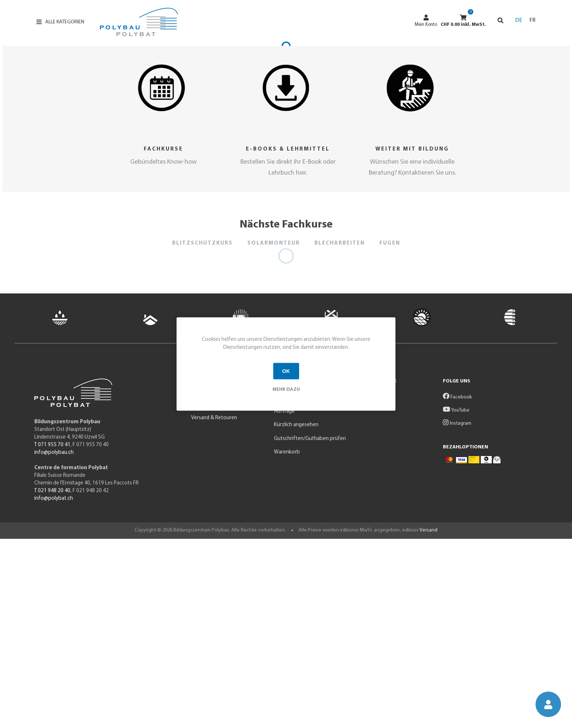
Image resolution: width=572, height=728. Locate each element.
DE (519, 20)
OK (286, 371)
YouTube (456, 599)
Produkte (202, 587)
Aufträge (284, 601)
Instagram (457, 613)
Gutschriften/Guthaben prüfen (310, 628)
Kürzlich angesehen (296, 614)
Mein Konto (426, 21)
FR (532, 20)
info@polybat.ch (54, 688)
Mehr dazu (286, 389)
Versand (428, 720)
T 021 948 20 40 (52, 680)
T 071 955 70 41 (52, 634)
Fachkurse (163, 338)
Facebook (457, 586)
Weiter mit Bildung (412, 338)
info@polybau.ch (54, 642)
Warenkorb (287, 641)
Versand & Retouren (214, 607)
